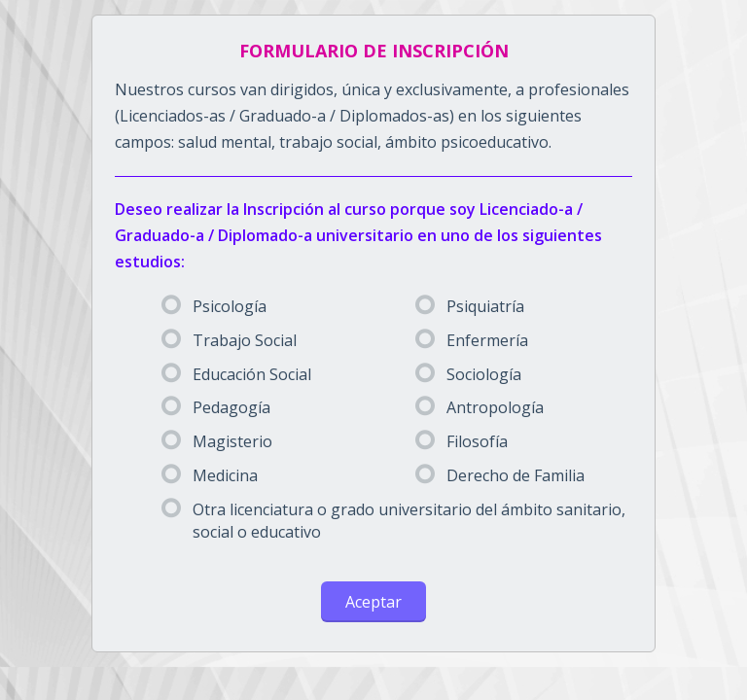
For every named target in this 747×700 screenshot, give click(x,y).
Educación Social (236, 374)
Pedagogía (216, 407)
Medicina (210, 475)
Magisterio (217, 441)
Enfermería (472, 340)
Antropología (480, 407)
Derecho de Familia (500, 475)
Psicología (214, 306)
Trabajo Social (229, 340)
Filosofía (462, 441)
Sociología (468, 374)
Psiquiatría (470, 306)
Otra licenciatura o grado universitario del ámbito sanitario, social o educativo (393, 521)
